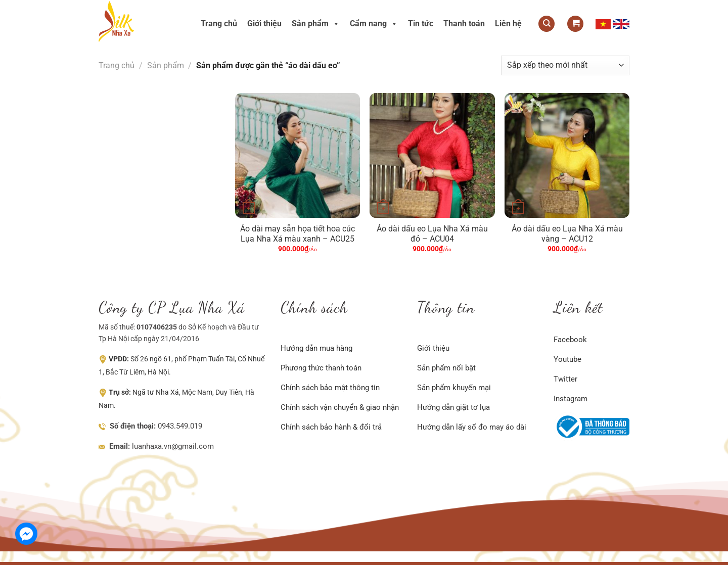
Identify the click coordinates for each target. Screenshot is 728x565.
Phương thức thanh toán (321, 368)
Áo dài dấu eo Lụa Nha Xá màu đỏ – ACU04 (432, 234)
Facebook (570, 340)
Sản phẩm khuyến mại (454, 388)
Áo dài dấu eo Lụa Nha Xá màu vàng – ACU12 (567, 234)
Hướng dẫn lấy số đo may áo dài (472, 427)
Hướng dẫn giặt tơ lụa (453, 407)
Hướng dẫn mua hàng (316, 348)
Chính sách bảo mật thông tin (330, 388)
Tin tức (421, 23)
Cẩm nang (374, 23)
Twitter (565, 379)
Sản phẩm (316, 23)
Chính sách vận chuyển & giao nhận (340, 407)
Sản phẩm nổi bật (446, 368)
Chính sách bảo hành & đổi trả (331, 427)
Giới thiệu (264, 23)
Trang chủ (219, 23)
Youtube (567, 359)
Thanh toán (464, 23)
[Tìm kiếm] (547, 24)
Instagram (571, 399)
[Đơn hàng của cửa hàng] (565, 65)
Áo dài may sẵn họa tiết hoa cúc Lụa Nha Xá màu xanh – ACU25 (298, 234)
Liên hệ (508, 23)
